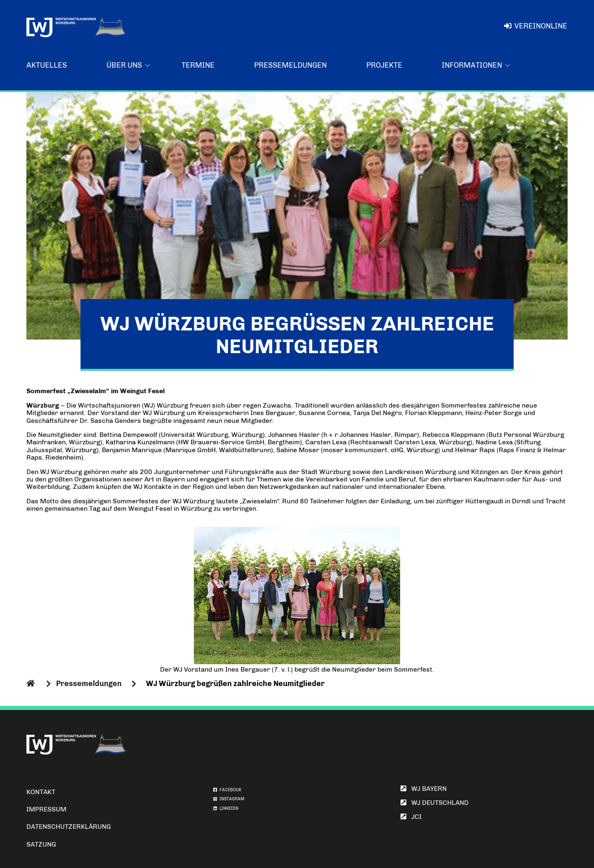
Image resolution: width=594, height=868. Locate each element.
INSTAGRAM (229, 799)
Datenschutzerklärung (69, 827)
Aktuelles (47, 65)
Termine (198, 65)
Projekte (384, 65)
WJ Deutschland (435, 803)
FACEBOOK (227, 790)
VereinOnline (536, 26)
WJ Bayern (424, 789)
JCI (411, 817)
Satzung (41, 844)
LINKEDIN (226, 809)
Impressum (46, 809)
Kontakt (41, 792)
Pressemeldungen (290, 65)
